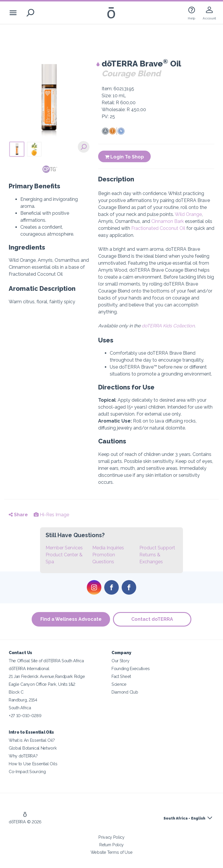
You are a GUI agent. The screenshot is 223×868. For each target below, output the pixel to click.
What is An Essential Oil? (32, 740)
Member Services (64, 548)
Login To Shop (124, 157)
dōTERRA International (29, 668)
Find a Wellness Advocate (71, 619)
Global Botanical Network (33, 748)
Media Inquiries (108, 548)
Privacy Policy (111, 837)
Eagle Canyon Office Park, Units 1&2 (42, 684)
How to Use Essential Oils (33, 764)
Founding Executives (131, 668)
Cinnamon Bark (168, 221)
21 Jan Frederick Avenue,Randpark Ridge (47, 676)
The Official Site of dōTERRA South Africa (46, 661)
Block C (16, 692)
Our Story (120, 661)
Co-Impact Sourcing (27, 772)
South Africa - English (184, 818)
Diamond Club (125, 692)
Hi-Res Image (51, 515)
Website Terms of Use (112, 852)
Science (119, 684)
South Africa (20, 708)
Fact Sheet (121, 676)
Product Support (157, 548)
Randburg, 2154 (23, 700)
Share (18, 515)
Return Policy (111, 845)
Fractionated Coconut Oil (158, 228)
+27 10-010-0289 (25, 715)
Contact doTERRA (152, 619)
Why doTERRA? (23, 756)
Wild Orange (188, 214)
